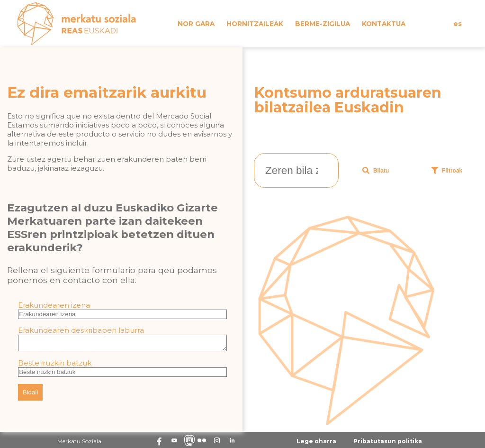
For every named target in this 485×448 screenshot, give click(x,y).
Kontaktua (384, 24)
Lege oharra (316, 444)
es (458, 24)
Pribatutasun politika (388, 444)
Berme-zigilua (323, 24)
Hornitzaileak (255, 24)
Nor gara (196, 24)
